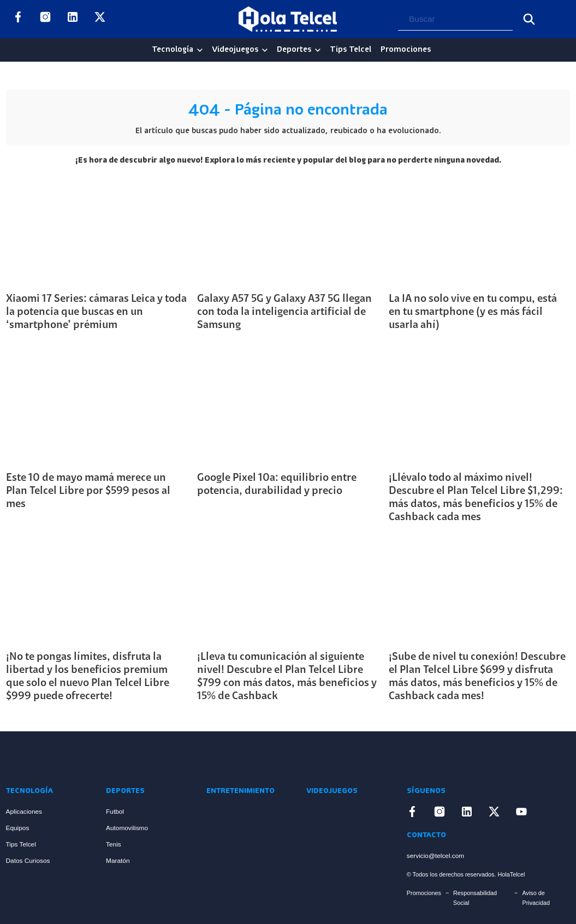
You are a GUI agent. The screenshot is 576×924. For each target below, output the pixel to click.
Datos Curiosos (28, 861)
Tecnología (173, 50)
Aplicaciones (24, 812)
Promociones (406, 50)
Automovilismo (127, 828)
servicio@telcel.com (435, 856)
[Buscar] (529, 19)
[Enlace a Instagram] (45, 19)
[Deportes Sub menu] (318, 50)
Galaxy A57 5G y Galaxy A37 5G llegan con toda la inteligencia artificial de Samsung (284, 312)
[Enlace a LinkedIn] (73, 19)
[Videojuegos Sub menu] (265, 50)
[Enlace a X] (100, 19)
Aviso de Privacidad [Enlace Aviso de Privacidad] (536, 898)
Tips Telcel (351, 50)
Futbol (115, 812)
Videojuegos (235, 50)
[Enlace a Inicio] (47, 758)
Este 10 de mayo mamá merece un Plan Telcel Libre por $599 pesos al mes (88, 491)
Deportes (294, 50)
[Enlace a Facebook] (18, 19)
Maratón (118, 861)
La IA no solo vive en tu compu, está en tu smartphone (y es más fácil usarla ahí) (473, 312)
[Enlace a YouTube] (127, 19)
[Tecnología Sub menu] (200, 50)
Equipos (18, 828)
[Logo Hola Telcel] (288, 19)
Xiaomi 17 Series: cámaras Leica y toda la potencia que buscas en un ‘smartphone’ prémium (96, 312)
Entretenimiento (241, 791)
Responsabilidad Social (475, 898)
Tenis (114, 844)
